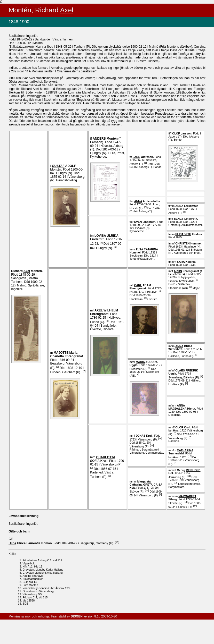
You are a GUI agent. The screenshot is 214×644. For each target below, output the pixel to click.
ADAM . (140, 287)
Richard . (27, 271)
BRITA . (180, 348)
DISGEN (77, 616)
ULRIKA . (104, 238)
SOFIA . (103, 459)
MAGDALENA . (182, 407)
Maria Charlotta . (67, 354)
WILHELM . (104, 312)
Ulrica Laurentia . (31, 543)
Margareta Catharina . (146, 485)
